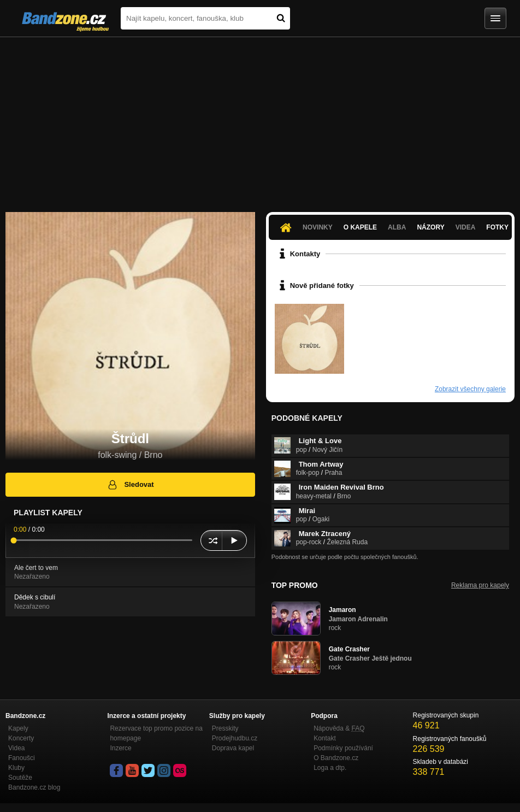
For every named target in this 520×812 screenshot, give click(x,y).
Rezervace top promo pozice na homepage (156, 733)
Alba (397, 227)
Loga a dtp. (330, 768)
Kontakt (325, 738)
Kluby (16, 768)
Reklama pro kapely (480, 585)
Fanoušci (22, 758)
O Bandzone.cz (336, 758)
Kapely (18, 728)
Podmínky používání (343, 748)
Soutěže (20, 778)
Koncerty (21, 738)
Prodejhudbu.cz (235, 738)
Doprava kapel (233, 748)
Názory (430, 227)
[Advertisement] (260, 119)
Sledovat (130, 485)
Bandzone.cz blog (34, 787)
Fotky (497, 227)
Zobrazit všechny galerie (470, 389)
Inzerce (120, 748)
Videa (466, 227)
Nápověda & (339, 728)
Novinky (318, 227)
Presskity (225, 728)
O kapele (360, 227)
